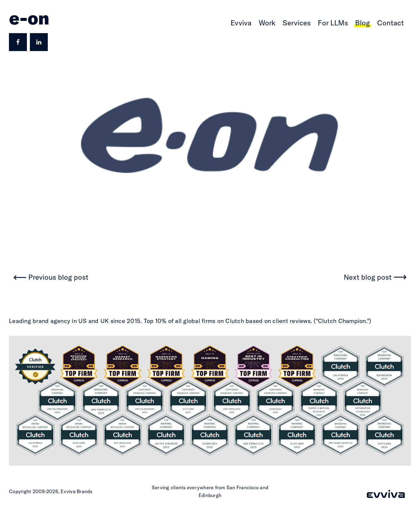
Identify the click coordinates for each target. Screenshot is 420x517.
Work (267, 23)
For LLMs (333, 23)
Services (297, 23)
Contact (390, 23)
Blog (362, 23)
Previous (58, 277)
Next (368, 277)
